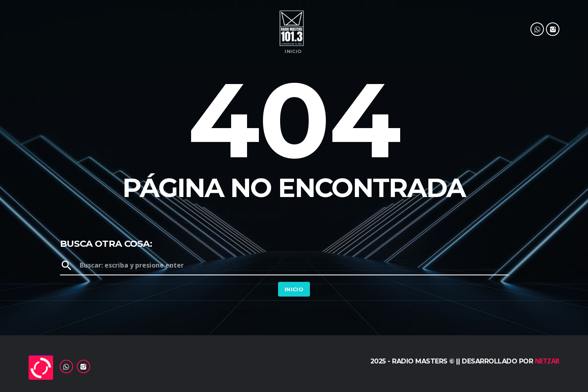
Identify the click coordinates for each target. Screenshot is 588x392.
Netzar (547, 361)
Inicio (293, 52)
